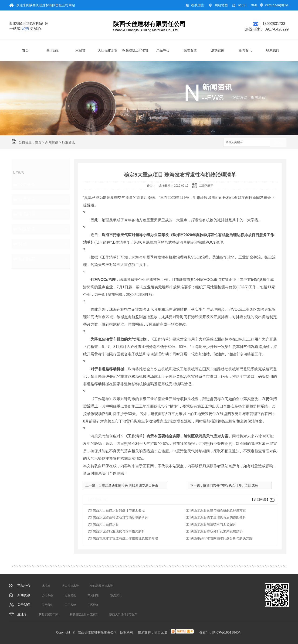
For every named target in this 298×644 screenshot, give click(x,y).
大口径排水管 (108, 50)
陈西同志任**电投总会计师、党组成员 (231, 485)
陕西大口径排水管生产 (123, 614)
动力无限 (161, 632)
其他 (23, 244)
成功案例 (218, 50)
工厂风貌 (70, 605)
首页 (25, 50)
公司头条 (27, 184)
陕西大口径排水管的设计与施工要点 (119, 510)
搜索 (278, 143)
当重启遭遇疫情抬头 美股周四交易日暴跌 (128, 485)
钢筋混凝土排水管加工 (84, 614)
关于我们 (53, 50)
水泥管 (80, 50)
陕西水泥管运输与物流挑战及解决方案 (218, 510)
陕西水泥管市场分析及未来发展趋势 (217, 531)
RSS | (242, 5)
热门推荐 (27, 259)
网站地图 (221, 5)
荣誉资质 (190, 50)
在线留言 (198, 5)
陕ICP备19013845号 (227, 632)
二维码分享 (206, 186)
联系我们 (273, 50)
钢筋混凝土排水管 (135, 50)
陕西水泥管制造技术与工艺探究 (213, 524)
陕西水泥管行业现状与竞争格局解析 (119, 531)
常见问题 (27, 214)
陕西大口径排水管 (106, 524)
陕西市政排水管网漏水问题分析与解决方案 (221, 538)
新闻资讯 (245, 50)
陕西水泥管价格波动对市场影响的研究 (120, 517)
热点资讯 (27, 229)
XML (254, 5)
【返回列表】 (260, 500)
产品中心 (163, 50)
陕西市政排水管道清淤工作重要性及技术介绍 (125, 538)
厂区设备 (93, 605)
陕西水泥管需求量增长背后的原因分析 (218, 517)
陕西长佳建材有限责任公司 (149, 24)
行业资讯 (68, 142)
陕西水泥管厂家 (48, 614)
